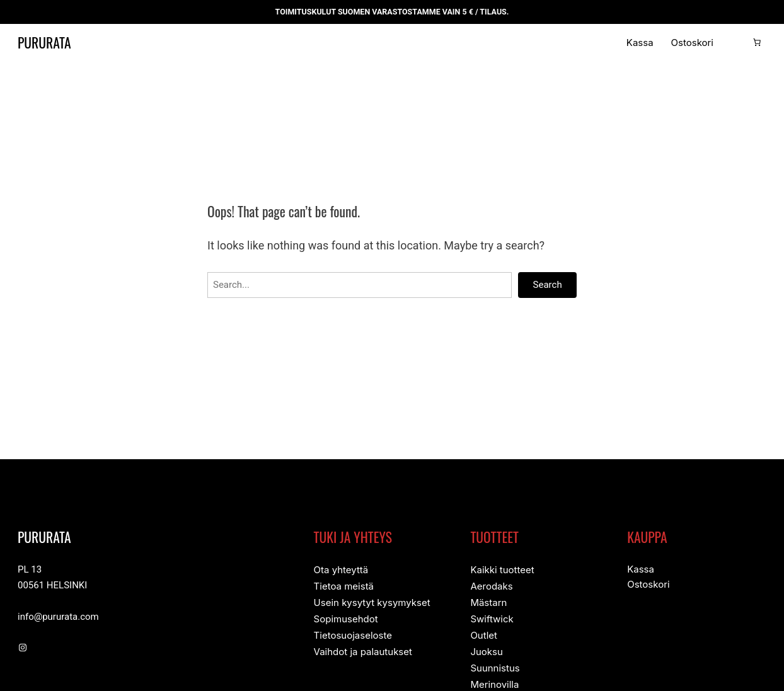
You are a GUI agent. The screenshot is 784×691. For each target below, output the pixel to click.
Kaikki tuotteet (502, 570)
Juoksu (486, 648)
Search (547, 285)
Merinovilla (494, 680)
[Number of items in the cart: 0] (757, 42)
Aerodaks (491, 585)
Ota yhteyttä (341, 570)
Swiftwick (492, 617)
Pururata (53, 42)
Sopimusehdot (346, 617)
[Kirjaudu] (737, 42)
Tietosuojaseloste (353, 633)
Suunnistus (495, 664)
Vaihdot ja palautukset (363, 648)
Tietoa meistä (344, 585)
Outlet (484, 633)
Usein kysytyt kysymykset (372, 601)
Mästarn (488, 601)
